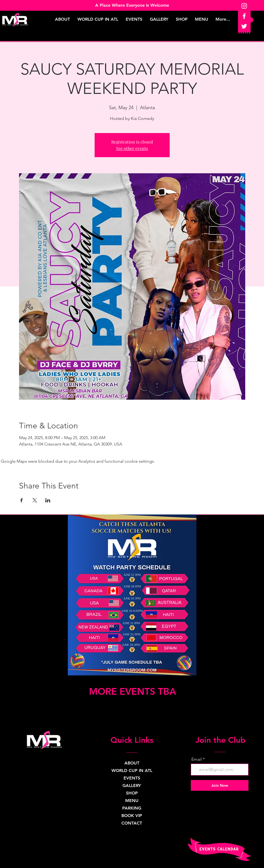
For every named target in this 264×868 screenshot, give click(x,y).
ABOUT (132, 763)
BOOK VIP (132, 816)
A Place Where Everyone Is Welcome (132, 5)
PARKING (132, 808)
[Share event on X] (35, 500)
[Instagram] (244, 6)
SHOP (132, 793)
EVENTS (132, 778)
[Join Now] (220, 785)
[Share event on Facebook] (22, 500)
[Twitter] (244, 26)
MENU (132, 801)
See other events (132, 148)
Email (197, 759)
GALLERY (132, 786)
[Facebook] (244, 16)
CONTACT (132, 823)
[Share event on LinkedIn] (48, 500)
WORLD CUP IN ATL (132, 770)
